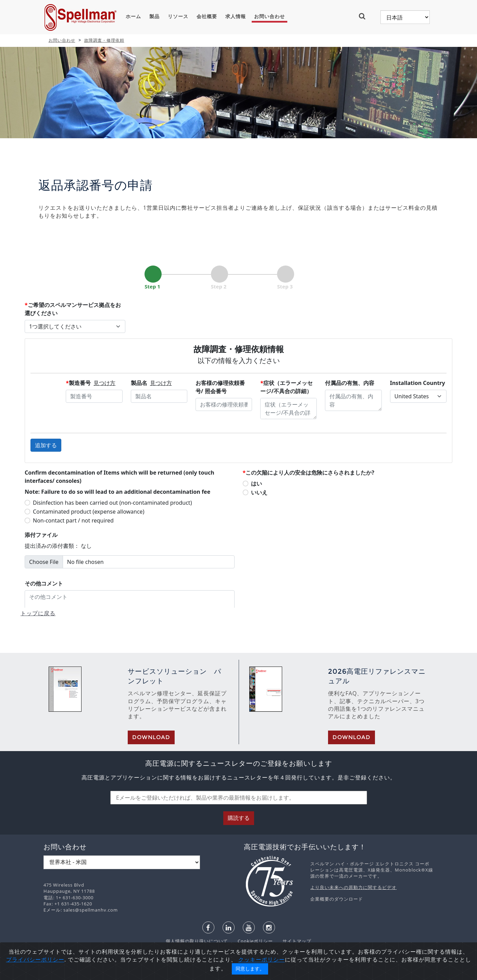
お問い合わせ (269, 16)
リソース (178, 16)
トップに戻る (38, 613)
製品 (154, 16)
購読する (239, 818)
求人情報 (236, 16)
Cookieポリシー (252, 941)
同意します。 (250, 969)
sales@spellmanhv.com (91, 910)
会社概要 (207, 16)
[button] (365, 16)
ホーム (133, 16)
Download (151, 737)
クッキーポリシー (262, 959)
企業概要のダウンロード (337, 899)
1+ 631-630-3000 (75, 898)
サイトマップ (293, 941)
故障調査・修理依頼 (104, 40)
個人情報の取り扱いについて (198, 941)
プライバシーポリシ (32, 959)
